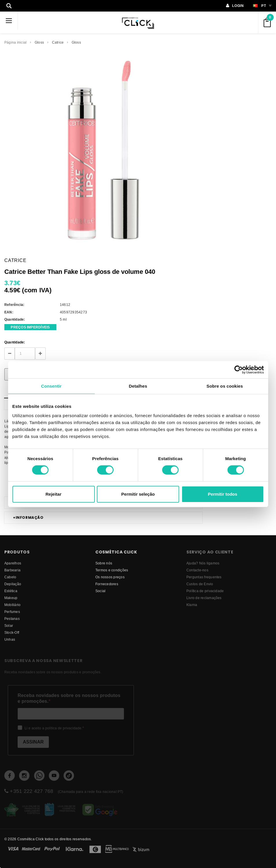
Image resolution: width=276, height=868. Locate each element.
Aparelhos (13, 563)
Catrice (58, 42)
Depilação (13, 584)
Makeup (11, 598)
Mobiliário (12, 605)
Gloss (39, 42)
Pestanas (12, 619)
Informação (28, 518)
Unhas (10, 639)
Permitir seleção (138, 494)
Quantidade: (15, 342)
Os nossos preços (110, 577)
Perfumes (12, 612)
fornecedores (107, 584)
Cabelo (10, 577)
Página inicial (15, 42)
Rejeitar (53, 494)
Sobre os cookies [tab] (225, 386)
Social (100, 591)
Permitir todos (223, 494)
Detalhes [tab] (138, 386)
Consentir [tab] (51, 386)
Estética (11, 591)
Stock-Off (12, 632)
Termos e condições (112, 570)
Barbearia (12, 570)
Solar (9, 626)
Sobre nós (104, 563)
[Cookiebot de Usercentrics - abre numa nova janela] (239, 369)
